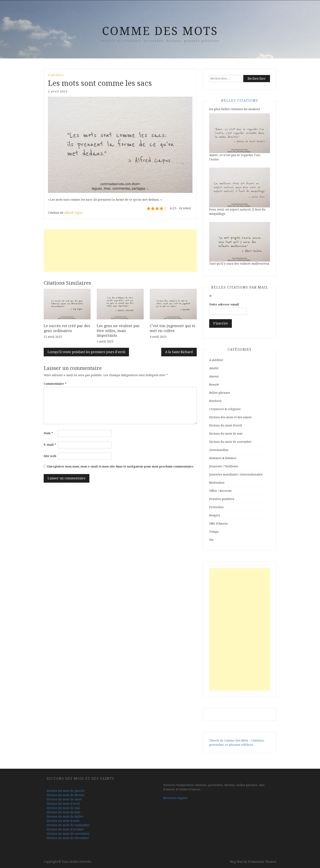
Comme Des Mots (160, 31)
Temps (214, 532)
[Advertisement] (120, 251)
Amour (214, 376)
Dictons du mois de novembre (230, 442)
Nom (48, 433)
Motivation (217, 483)
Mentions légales (175, 798)
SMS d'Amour (219, 523)
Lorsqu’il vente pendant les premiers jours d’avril (86, 352)
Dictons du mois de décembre (68, 838)
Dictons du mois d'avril (226, 425)
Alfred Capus (74, 213)
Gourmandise (219, 450)
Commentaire (55, 384)
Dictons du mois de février (66, 795)
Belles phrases (220, 393)
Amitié (214, 368)
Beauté (214, 385)
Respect (215, 515)
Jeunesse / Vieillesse (224, 466)
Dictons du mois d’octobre (65, 829)
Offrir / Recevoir (221, 491)
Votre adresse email (224, 304)
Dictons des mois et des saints (230, 417)
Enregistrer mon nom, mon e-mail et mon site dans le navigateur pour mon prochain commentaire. (121, 466)
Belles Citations (240, 101)
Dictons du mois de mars (64, 799)
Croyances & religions (225, 409)
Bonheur (216, 401)
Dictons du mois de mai (226, 434)
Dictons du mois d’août (63, 821)
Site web (50, 456)
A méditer (56, 75)
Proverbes (216, 507)
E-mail (50, 445)
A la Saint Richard (179, 352)
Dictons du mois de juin (64, 812)
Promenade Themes (262, 862)
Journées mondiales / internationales (236, 474)
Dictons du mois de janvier (66, 791)
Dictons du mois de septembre (68, 825)
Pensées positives (222, 499)
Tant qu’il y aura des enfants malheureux (239, 264)
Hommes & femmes (223, 458)
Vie (211, 540)
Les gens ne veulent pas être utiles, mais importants (118, 331)
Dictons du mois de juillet (65, 817)
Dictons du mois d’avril (63, 804)
